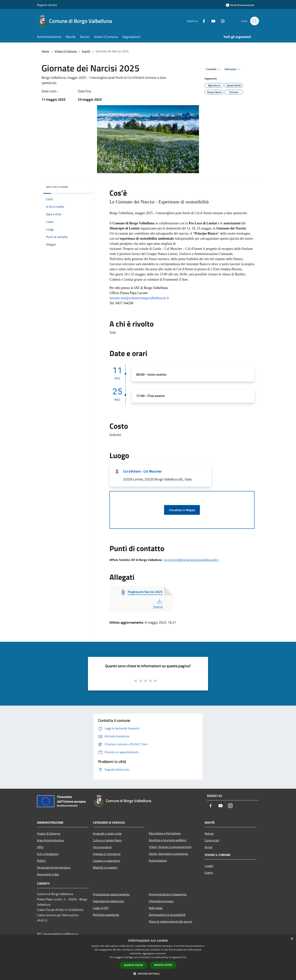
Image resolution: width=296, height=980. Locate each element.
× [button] (292, 939)
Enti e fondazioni (48, 854)
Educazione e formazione (165, 833)
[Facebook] (202, 21)
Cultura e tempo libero (107, 840)
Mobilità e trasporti (105, 867)
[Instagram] (221, 21)
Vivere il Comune (66, 51)
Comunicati (212, 840)
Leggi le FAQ (101, 908)
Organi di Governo (49, 833)
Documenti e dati (48, 874)
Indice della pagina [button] (57, 187)
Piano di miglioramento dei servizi (170, 921)
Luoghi (209, 866)
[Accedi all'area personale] (240, 5)
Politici (41, 861)
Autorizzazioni (158, 860)
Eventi (86, 51)
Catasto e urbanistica (106, 861)
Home (45, 51)
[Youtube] (211, 21)
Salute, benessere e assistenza (168, 854)
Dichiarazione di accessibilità (167, 915)
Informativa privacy (161, 901)
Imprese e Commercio (107, 854)
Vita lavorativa (102, 847)
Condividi (214, 69)
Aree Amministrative (50, 840)
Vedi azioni (233, 69)
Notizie (209, 833)
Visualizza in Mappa (182, 510)
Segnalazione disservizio (108, 901)
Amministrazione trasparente (168, 894)
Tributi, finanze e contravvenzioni (170, 847)
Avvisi (209, 847)
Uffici (40, 847)
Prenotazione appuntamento (111, 894)
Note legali (156, 908)
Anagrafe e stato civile (107, 833)
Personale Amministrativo (54, 867)
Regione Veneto (47, 5)
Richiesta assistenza (106, 915)
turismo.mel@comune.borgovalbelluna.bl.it (191, 560)
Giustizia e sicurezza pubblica (167, 840)
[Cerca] (254, 21)
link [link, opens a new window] (184, 957)
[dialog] (148, 957)
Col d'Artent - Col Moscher (142, 471)
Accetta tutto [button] (133, 965)
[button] (148, 974)
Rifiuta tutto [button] (163, 965)
